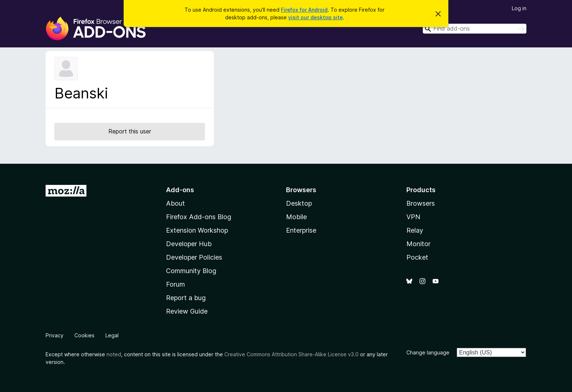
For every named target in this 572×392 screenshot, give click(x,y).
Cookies (84, 335)
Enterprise (301, 230)
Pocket (417, 257)
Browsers (421, 203)
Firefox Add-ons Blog (199, 217)
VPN (413, 217)
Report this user (130, 131)
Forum (175, 284)
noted (114, 354)
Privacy (55, 335)
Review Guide (187, 311)
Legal (112, 335)
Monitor (418, 244)
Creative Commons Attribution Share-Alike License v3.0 (291, 354)
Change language (428, 352)
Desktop (299, 203)
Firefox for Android (304, 10)
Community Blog (191, 271)
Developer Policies (194, 257)
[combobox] (475, 29)
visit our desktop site (316, 17)
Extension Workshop (197, 230)
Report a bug (186, 298)
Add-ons (180, 190)
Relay (415, 230)
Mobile (296, 217)
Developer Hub (189, 244)
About (175, 203)
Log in (519, 8)
